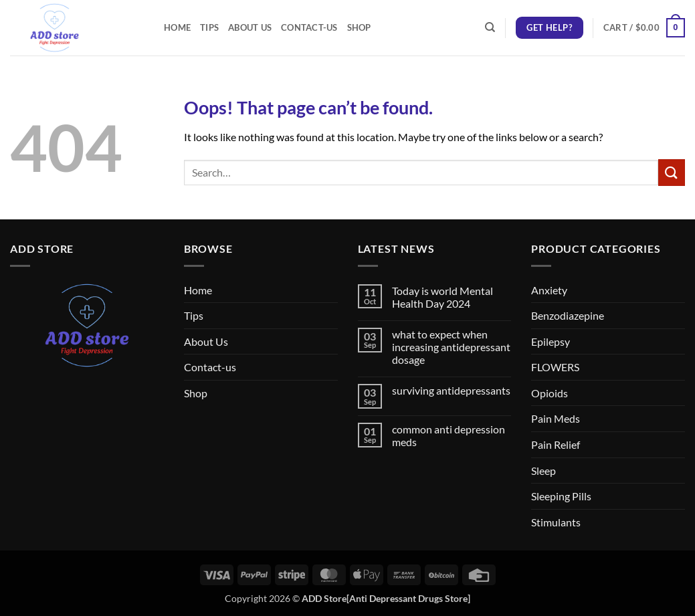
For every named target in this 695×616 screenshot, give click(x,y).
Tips (209, 27)
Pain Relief (556, 444)
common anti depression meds (449, 435)
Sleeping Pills (561, 496)
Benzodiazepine (568, 315)
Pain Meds (556, 418)
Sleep (543, 471)
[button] (644, 28)
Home (177, 27)
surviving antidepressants (451, 390)
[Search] (490, 27)
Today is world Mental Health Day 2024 (442, 297)
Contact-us (309, 27)
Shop (359, 27)
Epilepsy (551, 341)
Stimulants (556, 522)
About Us (250, 27)
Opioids (550, 393)
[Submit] (672, 172)
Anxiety (549, 290)
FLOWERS (555, 367)
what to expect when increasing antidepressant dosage (451, 347)
